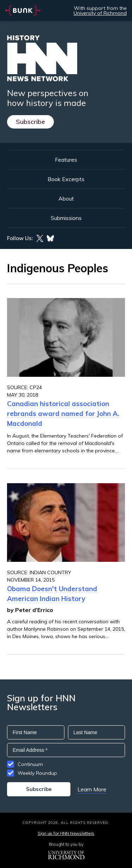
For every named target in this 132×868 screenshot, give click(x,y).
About (66, 198)
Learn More (92, 789)
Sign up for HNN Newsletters (66, 833)
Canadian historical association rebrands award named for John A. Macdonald (63, 414)
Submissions (66, 218)
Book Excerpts (66, 179)
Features (66, 160)
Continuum (30, 764)
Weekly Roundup (37, 773)
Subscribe (30, 122)
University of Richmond (100, 13)
